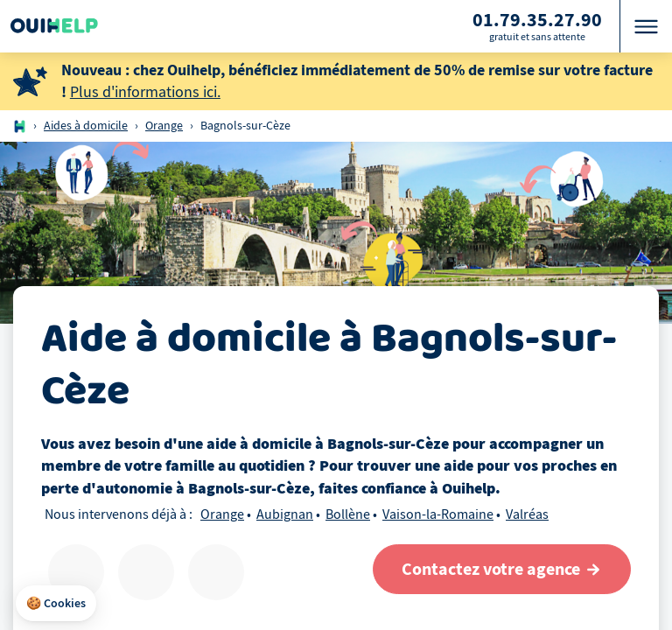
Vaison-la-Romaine (438, 514)
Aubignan (285, 514)
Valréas (527, 514)
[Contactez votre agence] (502, 569)
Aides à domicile (86, 126)
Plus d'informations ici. (145, 92)
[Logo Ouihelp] (54, 26)
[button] (56, 604)
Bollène (348, 514)
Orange (164, 126)
